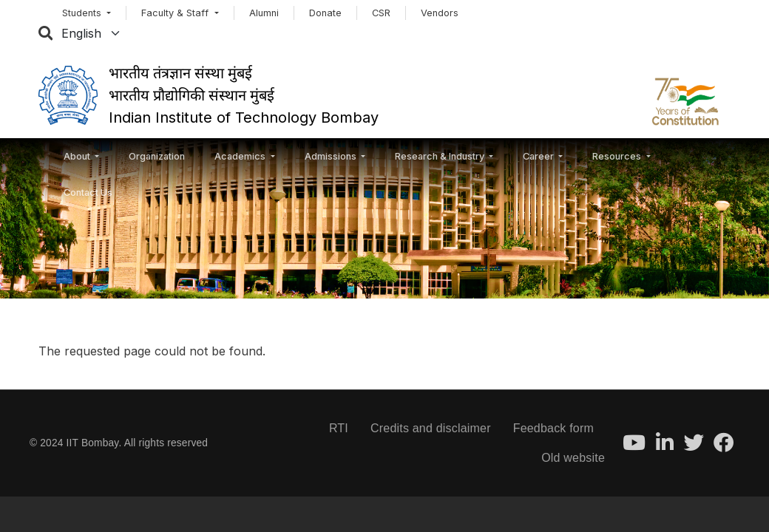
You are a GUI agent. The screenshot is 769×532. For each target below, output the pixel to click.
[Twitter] (694, 447)
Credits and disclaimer (431, 428)
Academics (241, 156)
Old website (573, 458)
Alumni (264, 13)
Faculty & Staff (176, 13)
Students (83, 13)
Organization (157, 156)
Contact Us (88, 192)
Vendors (440, 13)
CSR (381, 13)
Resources (618, 156)
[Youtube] (634, 447)
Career (539, 156)
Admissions (332, 156)
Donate (325, 13)
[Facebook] (724, 447)
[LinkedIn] (665, 447)
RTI (339, 428)
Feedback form (553, 428)
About (78, 156)
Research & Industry (441, 156)
